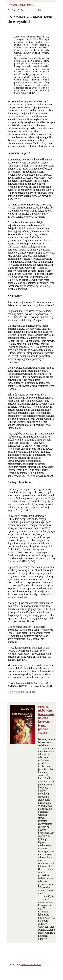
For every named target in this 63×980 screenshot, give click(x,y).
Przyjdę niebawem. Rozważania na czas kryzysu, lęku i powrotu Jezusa (46, 720)
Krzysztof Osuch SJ (24, 692)
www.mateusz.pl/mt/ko (21, 5)
